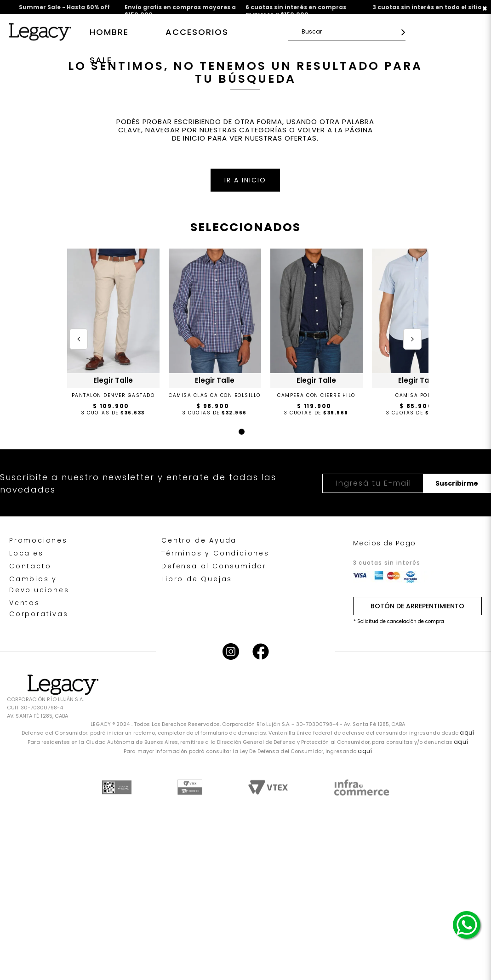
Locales (26, 553)
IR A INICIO (245, 180)
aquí (467, 733)
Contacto (30, 566)
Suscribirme (457, 483)
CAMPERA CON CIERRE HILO (316, 395)
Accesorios (197, 32)
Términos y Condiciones (215, 553)
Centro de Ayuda (199, 540)
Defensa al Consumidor (214, 566)
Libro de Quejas (197, 579)
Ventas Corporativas (39, 608)
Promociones (38, 540)
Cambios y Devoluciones (39, 584)
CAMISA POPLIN (418, 395)
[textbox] (349, 31)
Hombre (109, 32)
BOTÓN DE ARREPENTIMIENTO (417, 606)
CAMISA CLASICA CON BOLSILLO (215, 395)
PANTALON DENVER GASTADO (113, 395)
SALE (101, 60)
